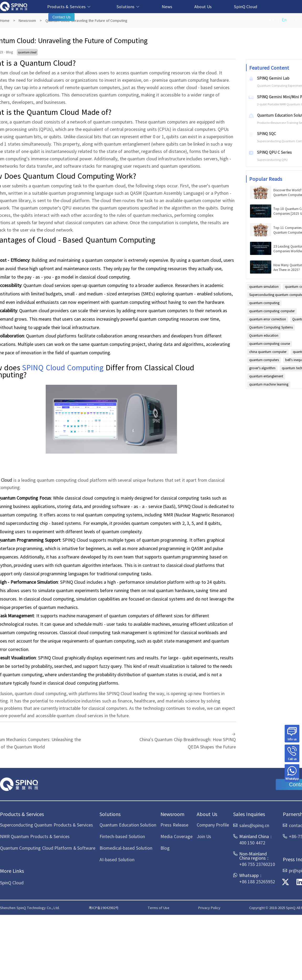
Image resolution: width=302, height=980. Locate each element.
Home (5, 20)
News (167, 6)
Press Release (174, 825)
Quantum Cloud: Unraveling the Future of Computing (87, 20)
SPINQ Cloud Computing (63, 367)
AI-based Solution (117, 859)
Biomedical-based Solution (126, 848)
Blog (165, 848)
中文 (272, 20)
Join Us (204, 836)
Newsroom (27, 20)
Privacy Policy (209, 908)
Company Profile (213, 825)
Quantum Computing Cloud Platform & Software (48, 848)
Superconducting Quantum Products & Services (46, 825)
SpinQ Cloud (246, 6)
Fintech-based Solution (122, 836)
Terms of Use (158, 908)
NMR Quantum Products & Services (35, 836)
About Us (203, 6)
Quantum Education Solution (128, 825)
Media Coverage (176, 836)
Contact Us (61, 17)
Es (295, 20)
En (284, 20)
